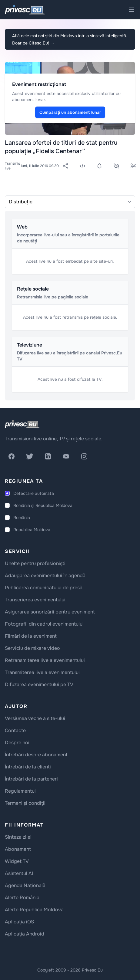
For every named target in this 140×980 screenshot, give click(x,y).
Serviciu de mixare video (32, 648)
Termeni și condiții (25, 803)
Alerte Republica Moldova (34, 910)
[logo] (22, 424)
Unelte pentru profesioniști (35, 563)
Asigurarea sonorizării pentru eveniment (50, 612)
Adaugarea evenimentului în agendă (45, 576)
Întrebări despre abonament (36, 755)
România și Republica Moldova (43, 505)
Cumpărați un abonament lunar (70, 112)
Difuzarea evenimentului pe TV (39, 684)
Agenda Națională (25, 885)
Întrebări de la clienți (28, 767)
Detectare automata (34, 493)
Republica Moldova (32, 530)
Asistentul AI (19, 873)
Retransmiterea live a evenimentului (45, 660)
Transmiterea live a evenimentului (42, 672)
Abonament (18, 849)
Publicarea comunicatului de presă (44, 588)
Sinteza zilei (18, 837)
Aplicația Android (25, 934)
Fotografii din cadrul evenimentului (44, 624)
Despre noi (17, 743)
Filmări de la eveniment (31, 636)
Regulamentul (20, 791)
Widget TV (17, 861)
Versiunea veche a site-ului (35, 718)
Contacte (15, 730)
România (22, 518)
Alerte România (22, 898)
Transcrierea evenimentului (35, 600)
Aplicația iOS (19, 922)
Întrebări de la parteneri (31, 779)
